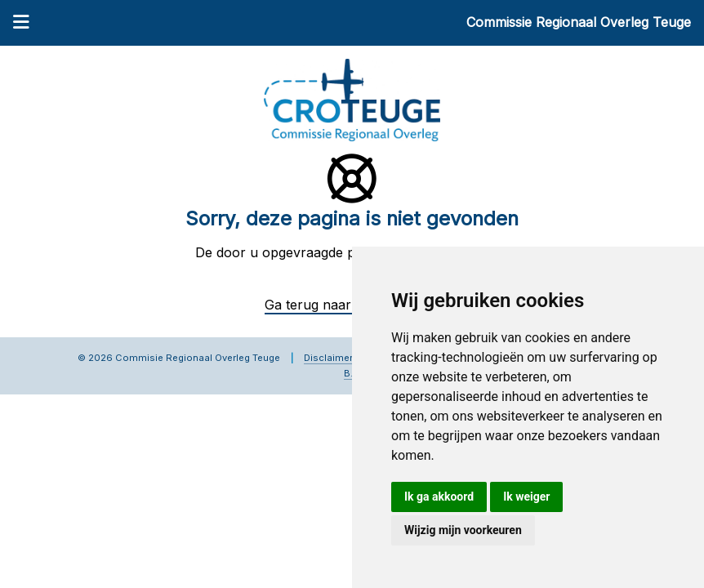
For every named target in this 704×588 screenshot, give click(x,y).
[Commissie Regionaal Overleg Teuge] (352, 99)
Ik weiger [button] (526, 497)
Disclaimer (328, 358)
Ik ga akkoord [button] (439, 497)
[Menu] (21, 24)
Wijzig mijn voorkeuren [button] (463, 530)
